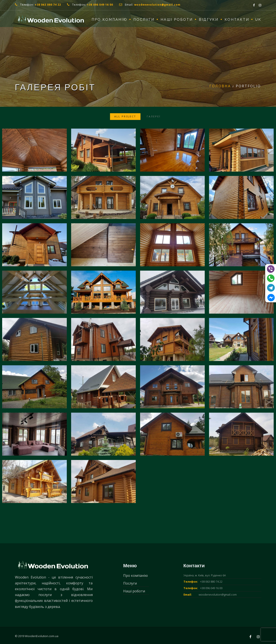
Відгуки (209, 20)
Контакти (237, 20)
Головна (220, 86)
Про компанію (109, 20)
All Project (125, 116)
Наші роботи (177, 20)
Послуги (144, 20)
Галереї (154, 116)
